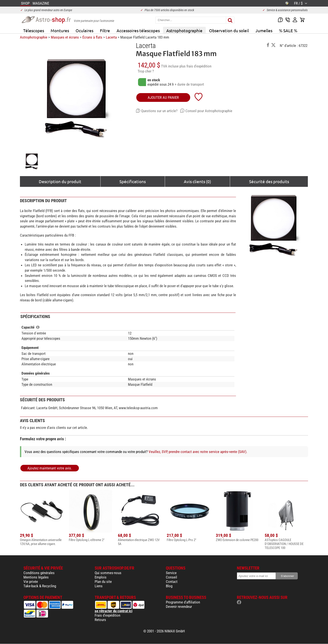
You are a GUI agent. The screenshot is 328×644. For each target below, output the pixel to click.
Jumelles (264, 30)
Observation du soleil (229, 30)
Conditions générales (39, 573)
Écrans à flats (92, 37)
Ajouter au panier (163, 97)
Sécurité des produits (269, 181)
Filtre (105, 30)
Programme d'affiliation (183, 602)
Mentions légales (36, 577)
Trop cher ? (146, 71)
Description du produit (60, 181)
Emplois (101, 577)
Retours (100, 620)
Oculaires (84, 30)
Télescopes (34, 30)
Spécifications (133, 181)
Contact (172, 582)
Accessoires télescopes (138, 30)
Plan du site (103, 582)
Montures (60, 30)
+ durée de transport (189, 84)
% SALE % (288, 30)
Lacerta (111, 37)
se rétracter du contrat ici (113, 611)
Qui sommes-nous (108, 573)
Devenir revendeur (179, 607)
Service (171, 573)
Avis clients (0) (197, 181)
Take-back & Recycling (40, 586)
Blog (169, 586)
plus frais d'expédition (195, 66)
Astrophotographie (184, 30)
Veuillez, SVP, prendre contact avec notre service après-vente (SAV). (198, 452)
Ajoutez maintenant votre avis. (50, 468)
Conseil (171, 577)
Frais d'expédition (107, 615)
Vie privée (31, 582)
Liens (99, 586)
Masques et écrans (65, 37)
